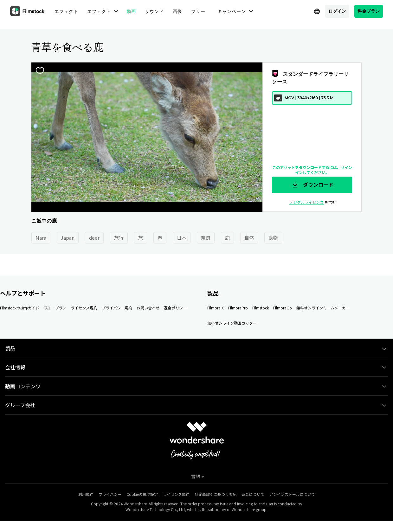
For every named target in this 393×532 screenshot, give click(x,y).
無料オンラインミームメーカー (323, 308)
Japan (68, 238)
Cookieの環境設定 (142, 494)
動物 (273, 238)
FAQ (47, 308)
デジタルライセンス (306, 202)
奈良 (206, 238)
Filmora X (216, 308)
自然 (249, 238)
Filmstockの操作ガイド (20, 308)
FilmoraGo (283, 308)
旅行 (119, 238)
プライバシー (110, 494)
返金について (253, 494)
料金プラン (369, 11)
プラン (61, 308)
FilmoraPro (238, 308)
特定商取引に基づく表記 (216, 494)
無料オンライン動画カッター (232, 323)
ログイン (337, 11)
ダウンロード (312, 185)
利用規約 (86, 494)
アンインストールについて (292, 494)
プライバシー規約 (117, 308)
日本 (182, 238)
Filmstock (261, 308)
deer (94, 238)
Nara (41, 238)
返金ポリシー (175, 308)
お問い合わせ (148, 308)
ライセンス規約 (84, 308)
